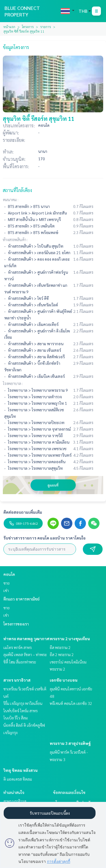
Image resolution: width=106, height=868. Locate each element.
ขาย (7, 583)
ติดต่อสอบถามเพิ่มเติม (23, 512)
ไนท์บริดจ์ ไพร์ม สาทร (20, 711)
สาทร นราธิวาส (17, 680)
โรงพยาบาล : (13, 383)
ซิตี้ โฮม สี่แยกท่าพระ (20, 662)
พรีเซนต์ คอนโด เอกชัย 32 (71, 703)
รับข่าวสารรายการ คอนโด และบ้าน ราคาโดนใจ (45, 538)
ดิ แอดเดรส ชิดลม (18, 779)
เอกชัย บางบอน (64, 680)
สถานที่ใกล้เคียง (17, 190)
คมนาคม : (11, 199)
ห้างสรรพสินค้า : (15, 239)
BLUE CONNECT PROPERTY (22, 11)
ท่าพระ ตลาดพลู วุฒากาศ (26, 639)
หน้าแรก (9, 27)
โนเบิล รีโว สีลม (16, 718)
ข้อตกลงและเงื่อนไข (69, 792)
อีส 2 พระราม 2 (62, 654)
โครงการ (28, 27)
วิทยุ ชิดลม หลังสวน (20, 770)
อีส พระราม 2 (60, 647)
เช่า (6, 590)
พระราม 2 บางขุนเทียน (70, 639)
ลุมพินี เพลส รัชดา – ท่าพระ (25, 654)
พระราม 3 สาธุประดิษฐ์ (70, 743)
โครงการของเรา (16, 624)
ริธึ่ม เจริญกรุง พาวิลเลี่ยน (23, 703)
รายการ (46, 27)
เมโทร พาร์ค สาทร (18, 647)
